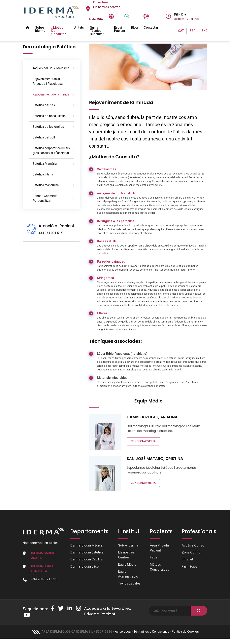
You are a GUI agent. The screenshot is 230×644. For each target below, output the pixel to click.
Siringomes (105, 278)
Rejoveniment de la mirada (51, 94)
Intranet (188, 559)
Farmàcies (190, 567)
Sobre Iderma (40, 29)
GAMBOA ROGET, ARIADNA (152, 417)
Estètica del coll (44, 137)
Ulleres (102, 313)
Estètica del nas (44, 105)
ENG (205, 31)
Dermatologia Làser (85, 567)
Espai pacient (120, 29)
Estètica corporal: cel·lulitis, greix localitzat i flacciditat (51, 151)
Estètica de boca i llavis (49, 116)
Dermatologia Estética (87, 552)
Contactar (151, 28)
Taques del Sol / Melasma (51, 68)
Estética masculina (46, 185)
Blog (134, 28)
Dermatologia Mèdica (86, 545)
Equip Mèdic (127, 565)
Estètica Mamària (45, 164)
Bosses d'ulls (107, 241)
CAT (181, 31)
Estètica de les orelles (48, 127)
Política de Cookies (185, 632)
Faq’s (154, 557)
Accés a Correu (193, 545)
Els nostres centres (107, 7)
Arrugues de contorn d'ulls (116, 193)
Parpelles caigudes (111, 262)
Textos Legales (129, 584)
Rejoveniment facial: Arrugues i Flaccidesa (48, 81)
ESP (193, 31)
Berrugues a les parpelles (116, 221)
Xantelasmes (107, 169)
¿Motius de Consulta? (59, 31)
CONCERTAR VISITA (143, 441)
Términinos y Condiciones (151, 632)
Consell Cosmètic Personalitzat (45, 198)
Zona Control (192, 552)
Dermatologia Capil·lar (87, 559)
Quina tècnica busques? (97, 31)
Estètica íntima (43, 174)
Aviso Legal (123, 632)
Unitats (79, 28)
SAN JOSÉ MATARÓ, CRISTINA (155, 459)
